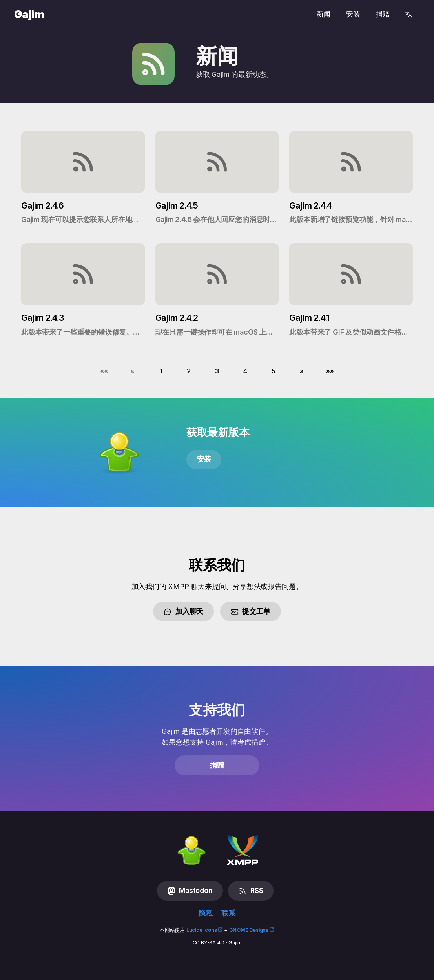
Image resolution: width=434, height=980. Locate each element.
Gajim (29, 14)
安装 (353, 14)
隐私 (206, 913)
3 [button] (217, 371)
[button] (104, 371)
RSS (251, 891)
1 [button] (161, 371)
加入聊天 (183, 611)
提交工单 (251, 611)
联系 (228, 913)
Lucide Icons (202, 930)
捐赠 (383, 14)
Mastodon (190, 891)
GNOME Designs (249, 930)
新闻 (324, 14)
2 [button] (189, 371)
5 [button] (274, 371)
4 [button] (245, 371)
